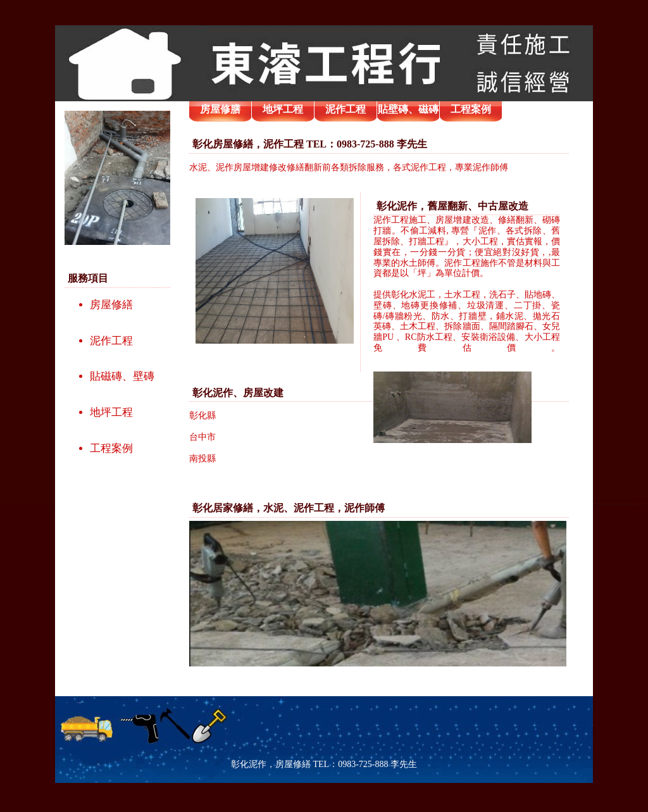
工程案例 (111, 448)
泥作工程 (111, 341)
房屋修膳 (220, 109)
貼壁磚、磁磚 (408, 109)
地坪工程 (111, 412)
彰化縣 (202, 415)
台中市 (202, 437)
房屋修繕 (111, 305)
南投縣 (202, 459)
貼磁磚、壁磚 (122, 376)
